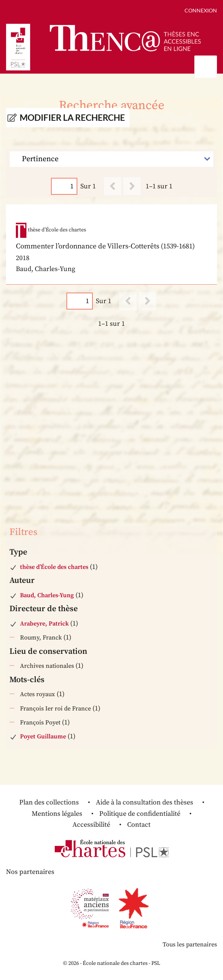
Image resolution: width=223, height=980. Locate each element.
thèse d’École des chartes (54, 567)
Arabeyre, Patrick (44, 624)
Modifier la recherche (72, 118)
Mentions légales (57, 814)
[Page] (64, 186)
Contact (139, 825)
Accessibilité (91, 825)
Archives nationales (47, 666)
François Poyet (40, 723)
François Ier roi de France (55, 709)
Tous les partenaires (190, 945)
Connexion (201, 10)
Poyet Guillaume (43, 737)
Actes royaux (38, 694)
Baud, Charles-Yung (47, 595)
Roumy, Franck (41, 638)
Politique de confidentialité (140, 814)
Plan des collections (49, 802)
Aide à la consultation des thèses (145, 802)
